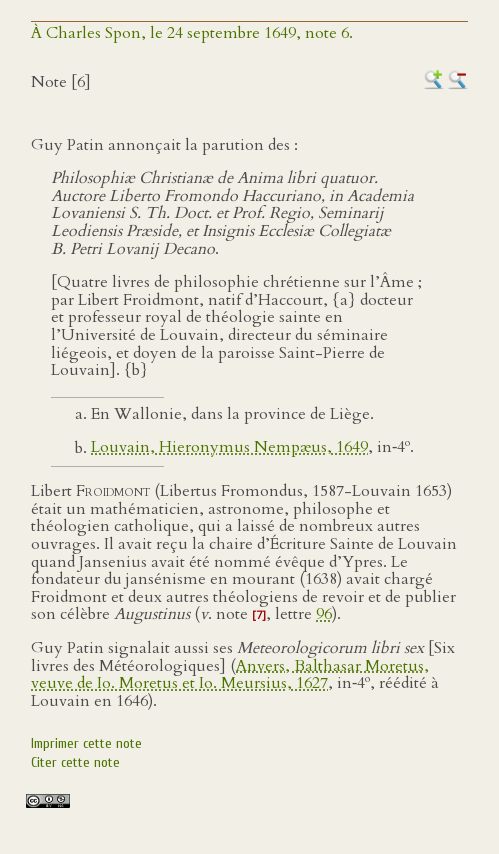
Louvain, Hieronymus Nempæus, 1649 (229, 448)
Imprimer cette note (86, 743)
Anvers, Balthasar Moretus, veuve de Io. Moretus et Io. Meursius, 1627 (230, 675)
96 (324, 614)
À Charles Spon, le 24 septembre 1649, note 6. (192, 33)
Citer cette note (75, 762)
